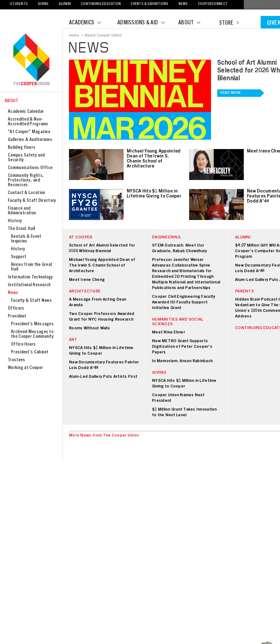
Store (229, 23)
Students (19, 4)
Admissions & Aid (145, 23)
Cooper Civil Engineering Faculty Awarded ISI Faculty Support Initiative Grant (184, 303)
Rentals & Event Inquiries (26, 239)
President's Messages (32, 324)
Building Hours (22, 148)
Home (74, 36)
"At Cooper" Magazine (29, 132)
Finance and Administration (22, 211)
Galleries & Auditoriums (30, 140)
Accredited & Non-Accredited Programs (28, 122)
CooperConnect (213, 4)
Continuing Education (101, 4)
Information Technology (30, 277)
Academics (89, 23)
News (183, 4)
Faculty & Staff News (31, 301)
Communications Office (30, 168)
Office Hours (23, 344)
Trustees (16, 360)
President (17, 316)
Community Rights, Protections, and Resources (26, 180)
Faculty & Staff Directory (32, 201)
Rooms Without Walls (89, 329)
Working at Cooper (25, 368)
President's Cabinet (30, 352)
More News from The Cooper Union (104, 436)
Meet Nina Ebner (169, 333)
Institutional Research (29, 285)
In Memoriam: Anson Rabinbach (182, 361)
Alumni (65, 4)
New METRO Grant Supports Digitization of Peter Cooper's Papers (182, 347)
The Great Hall (21, 229)
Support (19, 257)
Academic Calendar (26, 112)
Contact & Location (26, 193)
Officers (16, 309)
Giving (43, 4)
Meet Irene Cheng (87, 280)
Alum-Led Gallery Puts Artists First (103, 377)
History (15, 221)
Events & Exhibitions (150, 4)
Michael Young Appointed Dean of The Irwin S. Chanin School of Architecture (102, 266)
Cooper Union (31, 60)
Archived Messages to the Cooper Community (32, 334)
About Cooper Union (103, 36)
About (193, 23)
